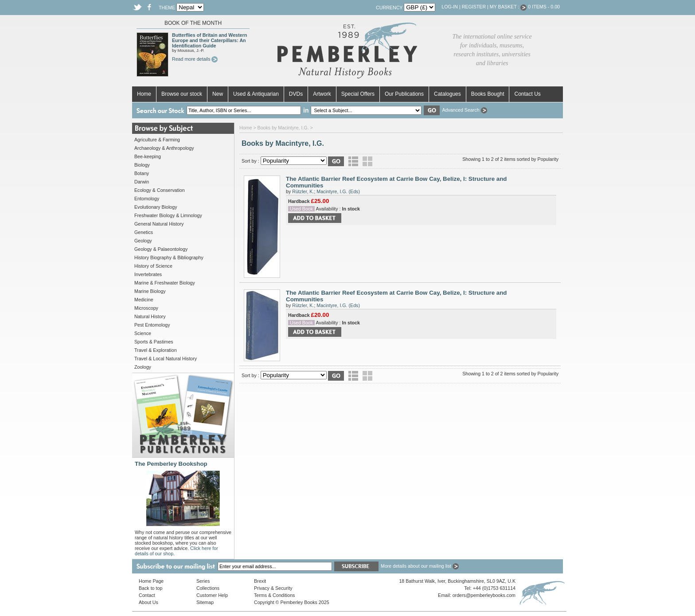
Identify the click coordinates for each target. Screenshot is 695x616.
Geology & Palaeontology (161, 249)
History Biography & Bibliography (169, 257)
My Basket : (508, 7)
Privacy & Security (273, 588)
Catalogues (447, 94)
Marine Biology (150, 291)
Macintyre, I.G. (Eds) (338, 191)
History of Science (153, 266)
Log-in (450, 7)
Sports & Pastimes (154, 342)
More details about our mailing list (420, 566)
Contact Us (527, 94)
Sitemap (205, 602)
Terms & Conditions (274, 595)
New (218, 94)
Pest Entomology (152, 325)
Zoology (143, 367)
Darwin (142, 182)
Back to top (150, 588)
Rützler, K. (303, 191)
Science (143, 333)
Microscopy (146, 308)
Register (474, 7)
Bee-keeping (148, 156)
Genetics (144, 232)
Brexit (260, 581)
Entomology (147, 199)
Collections (208, 588)
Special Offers (358, 94)
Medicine (144, 300)
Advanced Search (464, 110)
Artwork (322, 94)
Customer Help (212, 595)
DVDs (296, 94)
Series (203, 581)
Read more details (195, 59)
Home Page (151, 581)
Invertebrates (148, 274)
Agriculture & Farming (157, 140)
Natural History (150, 316)
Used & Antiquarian (256, 94)
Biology (142, 165)
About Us (148, 602)
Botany (142, 173)
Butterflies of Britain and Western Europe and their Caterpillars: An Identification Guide (209, 40)
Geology (143, 241)
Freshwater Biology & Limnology (168, 215)
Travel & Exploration (156, 350)
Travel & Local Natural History (166, 359)
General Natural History (159, 224)
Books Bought (488, 94)
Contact (147, 595)
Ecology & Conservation (160, 190)
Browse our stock (182, 94)
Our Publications (404, 94)
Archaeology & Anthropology (164, 148)
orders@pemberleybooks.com (484, 595)
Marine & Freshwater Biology (165, 283)
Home (144, 94)
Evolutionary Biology (156, 207)
